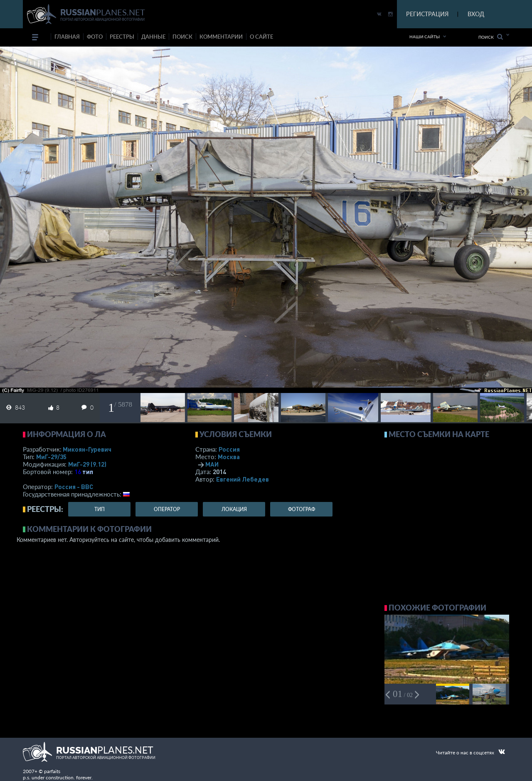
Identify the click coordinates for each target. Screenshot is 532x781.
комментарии (221, 37)
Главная (67, 37)
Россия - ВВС (74, 487)
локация (234, 509)
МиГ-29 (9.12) (87, 464)
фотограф (302, 509)
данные (153, 37)
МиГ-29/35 (51, 457)
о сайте (261, 37)
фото (95, 37)
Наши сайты (425, 37)
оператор (167, 509)
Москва (229, 457)
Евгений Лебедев (243, 479)
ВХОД (476, 14)
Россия (229, 449)
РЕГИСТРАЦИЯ (427, 14)
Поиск (491, 37)
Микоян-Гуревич (87, 449)
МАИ (212, 464)
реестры (122, 37)
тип (88, 472)
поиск (182, 37)
